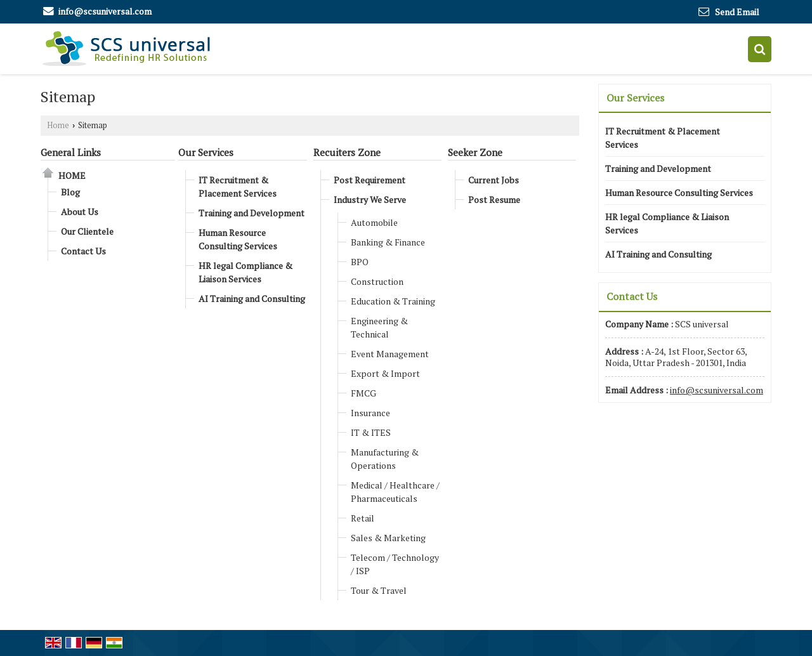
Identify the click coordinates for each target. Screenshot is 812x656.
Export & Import (385, 373)
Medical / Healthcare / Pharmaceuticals (395, 492)
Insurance (370, 413)
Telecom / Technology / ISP (395, 564)
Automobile (374, 222)
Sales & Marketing (388, 538)
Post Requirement (370, 180)
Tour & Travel (379, 590)
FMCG (363, 393)
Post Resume (494, 200)
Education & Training (393, 301)
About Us (80, 212)
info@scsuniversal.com (105, 11)
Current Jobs (494, 180)
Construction (377, 281)
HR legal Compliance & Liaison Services (246, 272)
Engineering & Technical (379, 327)
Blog (70, 192)
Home (58, 125)
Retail (363, 518)
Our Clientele (87, 231)
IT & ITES (371, 432)
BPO (360, 262)
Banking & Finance (388, 242)
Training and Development (252, 213)
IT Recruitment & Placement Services (238, 187)
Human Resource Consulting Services (238, 239)
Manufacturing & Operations (385, 459)
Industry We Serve (370, 200)
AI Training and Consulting (252, 298)
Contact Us (83, 251)
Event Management (390, 354)
